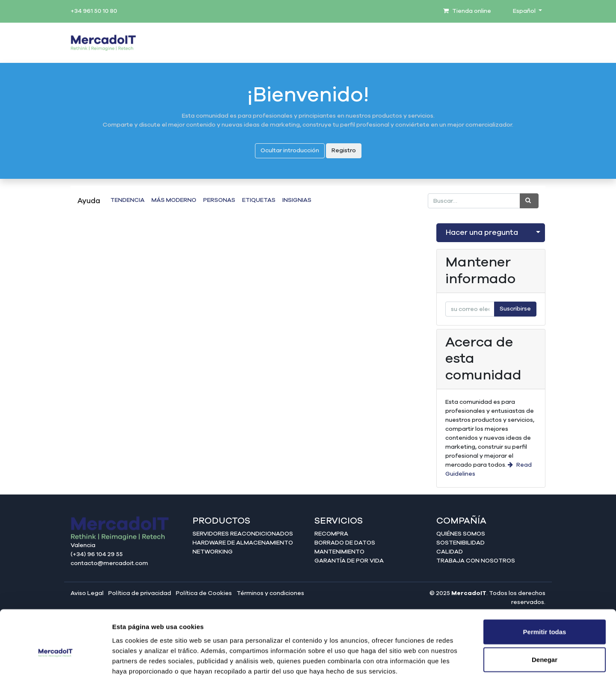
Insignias (297, 200)
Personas (219, 200)
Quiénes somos (461, 534)
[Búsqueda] (529, 201)
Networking (213, 552)
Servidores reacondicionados (243, 534)
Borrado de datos (345, 543)
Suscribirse (515, 309)
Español (525, 11)
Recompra (331, 534)
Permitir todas (545, 593)
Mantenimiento (339, 552)
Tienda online (467, 11)
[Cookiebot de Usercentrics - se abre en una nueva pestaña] (55, 667)
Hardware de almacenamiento (243, 543)
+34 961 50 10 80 (94, 11)
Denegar (545, 621)
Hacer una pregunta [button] (482, 233)
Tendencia (127, 200)
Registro (344, 151)
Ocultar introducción (290, 151)
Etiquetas (259, 200)
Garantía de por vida (349, 561)
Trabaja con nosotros (476, 561)
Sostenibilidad (461, 543)
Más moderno (174, 200)
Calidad (450, 552)
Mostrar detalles (463, 667)
